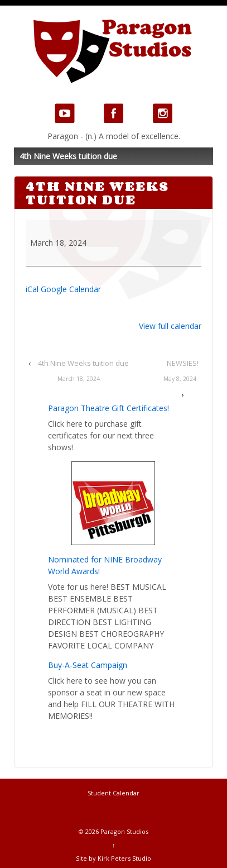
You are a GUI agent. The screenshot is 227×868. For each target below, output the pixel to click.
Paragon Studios (124, 831)
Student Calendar (113, 793)
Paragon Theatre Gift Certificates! (108, 408)
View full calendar (170, 326)
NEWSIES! (180, 372)
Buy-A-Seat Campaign (88, 665)
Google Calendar (71, 289)
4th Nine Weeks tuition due (79, 372)
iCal (32, 289)
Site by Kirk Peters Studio (113, 858)
